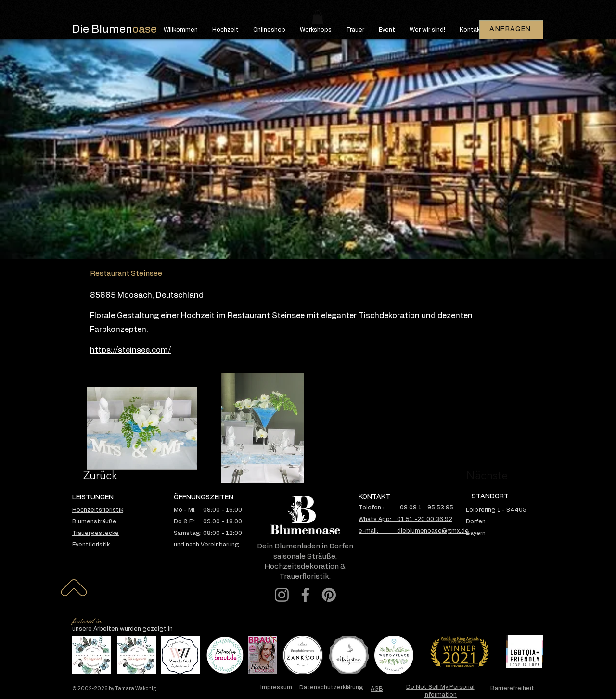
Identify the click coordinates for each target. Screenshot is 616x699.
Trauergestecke (96, 533)
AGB (377, 689)
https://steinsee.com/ (130, 350)
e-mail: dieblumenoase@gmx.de (414, 531)
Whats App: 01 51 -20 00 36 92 (405, 519)
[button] (318, 17)
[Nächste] (476, 475)
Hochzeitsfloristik (98, 510)
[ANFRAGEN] (511, 30)
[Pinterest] (329, 595)
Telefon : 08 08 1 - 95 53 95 (406, 508)
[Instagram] (282, 595)
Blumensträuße (94, 521)
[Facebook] (305, 595)
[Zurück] (118, 475)
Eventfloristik (91, 545)
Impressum (276, 687)
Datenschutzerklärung (331, 687)
